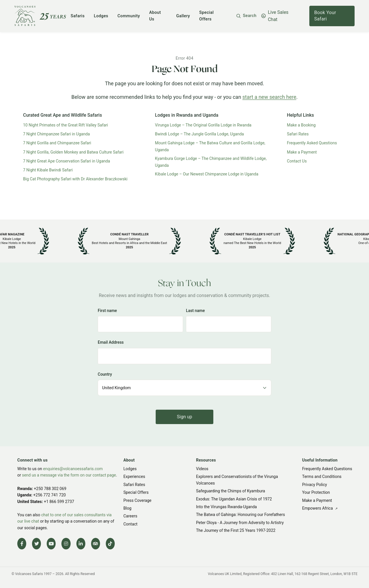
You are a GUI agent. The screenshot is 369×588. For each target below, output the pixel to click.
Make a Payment (302, 152)
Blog (127, 508)
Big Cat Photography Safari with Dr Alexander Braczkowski (75, 179)
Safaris (78, 16)
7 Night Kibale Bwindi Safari (48, 170)
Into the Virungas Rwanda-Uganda (226, 507)
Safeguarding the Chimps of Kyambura (230, 491)
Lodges (101, 16)
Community (129, 16)
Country (105, 374)
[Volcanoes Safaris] (40, 16)
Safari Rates (298, 134)
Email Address (111, 342)
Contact (130, 524)
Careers (130, 516)
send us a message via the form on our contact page (69, 475)
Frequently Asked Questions (312, 143)
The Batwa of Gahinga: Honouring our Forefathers (240, 515)
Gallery (183, 16)
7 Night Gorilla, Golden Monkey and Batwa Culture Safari (73, 152)
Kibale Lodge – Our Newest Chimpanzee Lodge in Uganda (207, 174)
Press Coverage (137, 500)
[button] (246, 16)
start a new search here (269, 97)
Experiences (134, 477)
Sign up (185, 417)
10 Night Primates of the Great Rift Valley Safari (66, 125)
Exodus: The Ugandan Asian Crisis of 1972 (234, 499)
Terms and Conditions (322, 477)
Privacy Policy (315, 485)
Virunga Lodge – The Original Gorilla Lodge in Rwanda (203, 125)
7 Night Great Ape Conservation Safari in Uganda (67, 161)
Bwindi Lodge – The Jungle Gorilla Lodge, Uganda (199, 134)
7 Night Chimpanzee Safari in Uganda (57, 134)
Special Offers (136, 492)
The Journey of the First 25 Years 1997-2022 (236, 530)
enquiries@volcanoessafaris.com (73, 469)
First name (107, 311)
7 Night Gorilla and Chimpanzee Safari (57, 143)
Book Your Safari (325, 16)
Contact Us (297, 161)
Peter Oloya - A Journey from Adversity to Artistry (240, 523)
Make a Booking (301, 125)
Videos (202, 469)
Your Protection (316, 492)
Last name (195, 311)
